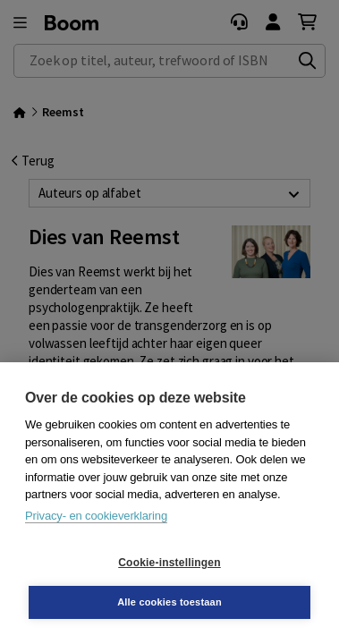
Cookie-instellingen (169, 563)
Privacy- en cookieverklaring (96, 516)
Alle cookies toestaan (169, 602)
